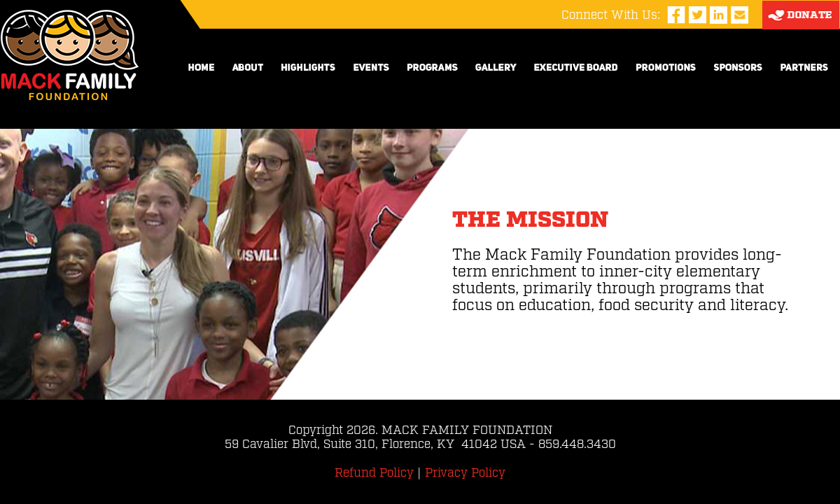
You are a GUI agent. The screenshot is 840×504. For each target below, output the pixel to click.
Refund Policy (374, 473)
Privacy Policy (465, 473)
